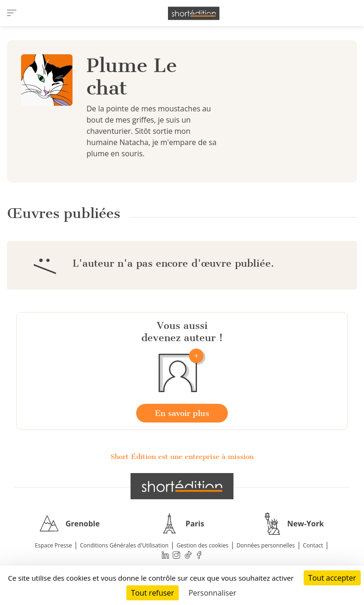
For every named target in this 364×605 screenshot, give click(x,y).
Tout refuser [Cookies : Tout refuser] (153, 593)
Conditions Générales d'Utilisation (124, 545)
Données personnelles (266, 545)
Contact (313, 545)
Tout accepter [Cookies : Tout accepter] (332, 578)
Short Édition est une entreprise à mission (182, 457)
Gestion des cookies (202, 545)
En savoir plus (182, 413)
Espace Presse (54, 545)
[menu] (12, 13)
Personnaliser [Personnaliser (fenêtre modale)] (212, 593)
